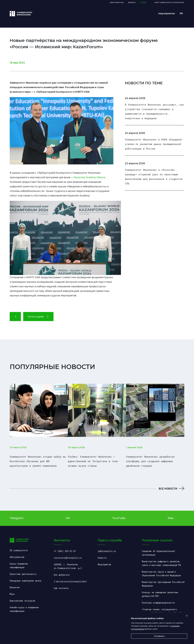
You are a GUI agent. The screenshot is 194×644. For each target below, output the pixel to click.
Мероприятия (167, 13)
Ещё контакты (61, 585)
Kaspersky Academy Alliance (89, 177)
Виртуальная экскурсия (22, 597)
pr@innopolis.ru (107, 548)
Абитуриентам (117, 3)
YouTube (119, 515)
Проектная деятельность (23, 570)
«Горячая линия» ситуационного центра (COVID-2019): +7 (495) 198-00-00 (162, 609)
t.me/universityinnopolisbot (70, 578)
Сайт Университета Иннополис (169, 3)
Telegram (17, 515)
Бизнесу (132, 3)
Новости (102, 554)
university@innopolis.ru (68, 554)
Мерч (12, 590)
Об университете (19, 547)
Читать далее (38, 317)
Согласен (159, 636)
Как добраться (62, 571)
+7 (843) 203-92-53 (65, 548)
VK (68, 515)
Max (171, 515)
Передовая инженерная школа (25, 577)
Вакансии (15, 584)
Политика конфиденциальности (158, 599)
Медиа (144, 3)
